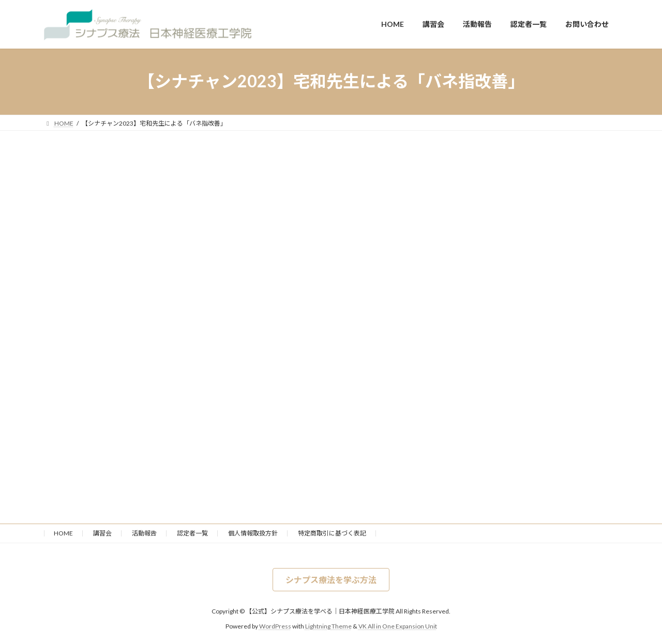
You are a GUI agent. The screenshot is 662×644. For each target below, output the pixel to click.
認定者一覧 (192, 533)
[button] (331, 580)
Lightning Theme (328, 626)
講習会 (102, 533)
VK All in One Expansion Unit (398, 626)
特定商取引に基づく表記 (332, 533)
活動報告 (144, 533)
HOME (63, 533)
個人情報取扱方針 (253, 533)
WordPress (275, 626)
